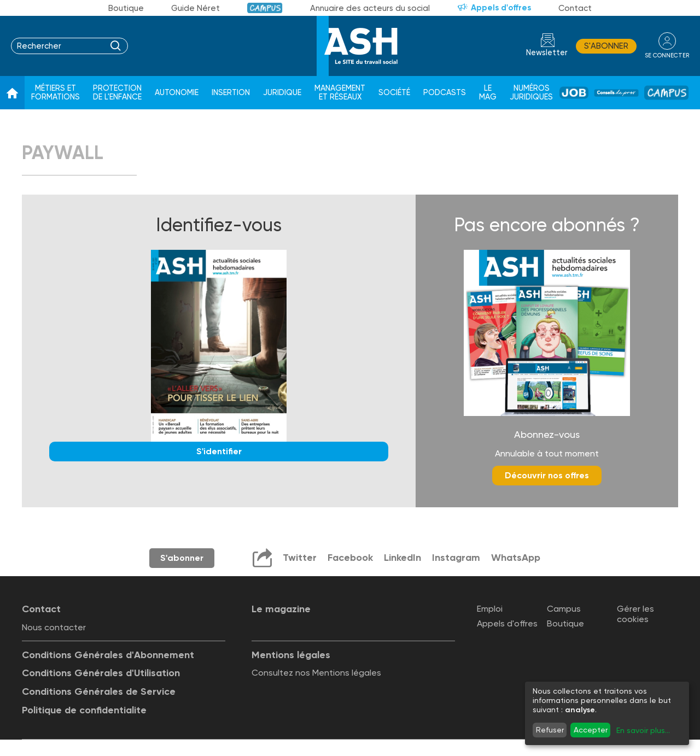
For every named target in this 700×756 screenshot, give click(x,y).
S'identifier (219, 451)
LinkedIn (402, 558)
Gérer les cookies (635, 614)
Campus (265, 8)
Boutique (126, 8)
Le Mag (488, 93)
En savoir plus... (643, 730)
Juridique (282, 93)
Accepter (591, 730)
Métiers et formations (56, 93)
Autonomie (177, 93)
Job (574, 93)
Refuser (550, 730)
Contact (575, 8)
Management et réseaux (340, 93)
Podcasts (445, 93)
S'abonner (606, 46)
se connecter (667, 55)
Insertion (231, 93)
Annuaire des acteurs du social (370, 8)
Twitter (300, 558)
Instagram (456, 558)
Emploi (490, 609)
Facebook (350, 558)
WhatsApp (516, 558)
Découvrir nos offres (547, 475)
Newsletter (547, 53)
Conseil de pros (616, 93)
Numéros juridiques (531, 93)
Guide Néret (196, 8)
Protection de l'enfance (117, 93)
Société (394, 93)
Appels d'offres (501, 8)
